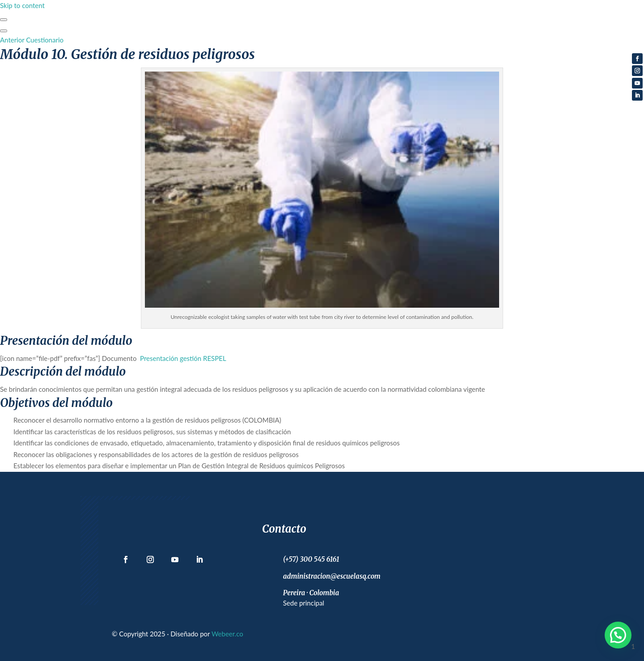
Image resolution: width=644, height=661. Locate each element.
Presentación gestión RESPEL (183, 358)
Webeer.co (227, 634)
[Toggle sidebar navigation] (4, 20)
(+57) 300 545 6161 (311, 559)
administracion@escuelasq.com (332, 576)
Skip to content (22, 5)
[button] (618, 635)
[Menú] (4, 31)
